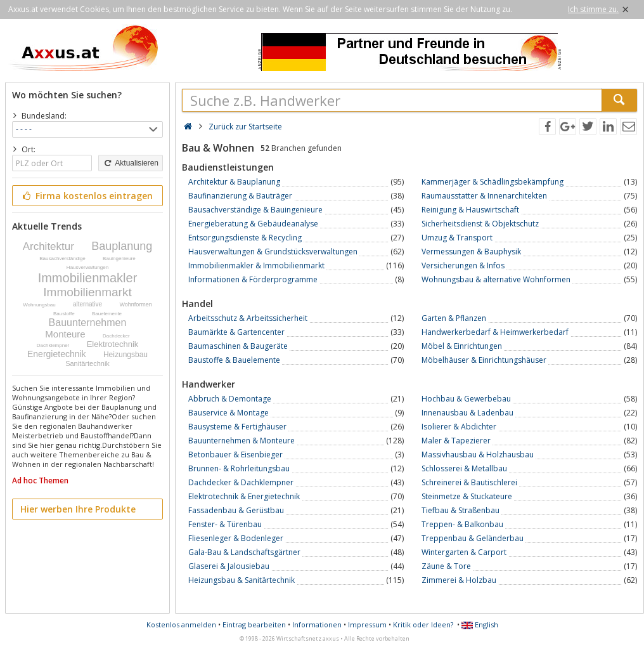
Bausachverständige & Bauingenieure (255, 210)
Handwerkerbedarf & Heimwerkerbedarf (495, 332)
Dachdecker (116, 336)
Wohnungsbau (39, 305)
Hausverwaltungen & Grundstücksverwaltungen (273, 252)
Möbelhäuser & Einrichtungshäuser (484, 360)
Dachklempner (53, 345)
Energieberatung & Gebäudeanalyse (253, 224)
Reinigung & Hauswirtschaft (470, 210)
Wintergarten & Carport (464, 552)
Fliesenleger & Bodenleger (236, 538)
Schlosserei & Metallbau (464, 468)
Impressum (367, 624)
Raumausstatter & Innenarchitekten (484, 196)
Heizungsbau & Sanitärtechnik (241, 580)
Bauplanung (122, 246)
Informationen (317, 624)
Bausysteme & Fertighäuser (237, 427)
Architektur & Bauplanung (234, 182)
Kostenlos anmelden (181, 624)
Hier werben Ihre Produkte (78, 509)
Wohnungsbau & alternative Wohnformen (496, 279)
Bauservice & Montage (229, 413)
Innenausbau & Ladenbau (467, 413)
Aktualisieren (131, 163)
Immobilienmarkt (87, 292)
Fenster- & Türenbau (225, 524)
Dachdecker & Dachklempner (241, 482)
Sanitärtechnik (87, 363)
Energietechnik (57, 354)
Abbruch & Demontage (230, 399)
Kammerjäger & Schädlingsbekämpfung (493, 182)
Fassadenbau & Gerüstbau (236, 510)
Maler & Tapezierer (456, 441)
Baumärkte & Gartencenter (236, 332)
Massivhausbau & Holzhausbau (478, 454)
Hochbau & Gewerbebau (466, 399)
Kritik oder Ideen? (423, 624)
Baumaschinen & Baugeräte (238, 346)
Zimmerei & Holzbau (459, 580)
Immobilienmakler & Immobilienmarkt (256, 265)
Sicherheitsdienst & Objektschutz (480, 224)
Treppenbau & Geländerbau (473, 538)
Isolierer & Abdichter (459, 427)
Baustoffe (64, 314)
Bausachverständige (62, 258)
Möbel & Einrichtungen (462, 346)
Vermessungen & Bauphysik (471, 252)
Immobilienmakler (88, 278)
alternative (87, 304)
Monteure (65, 334)
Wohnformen (135, 304)
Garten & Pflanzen (454, 318)
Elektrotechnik (113, 344)
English (480, 624)
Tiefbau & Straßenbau (460, 510)
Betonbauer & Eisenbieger (235, 454)
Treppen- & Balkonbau (462, 524)
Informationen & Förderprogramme (253, 279)
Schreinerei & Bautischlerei (469, 482)
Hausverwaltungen (87, 267)
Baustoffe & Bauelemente (234, 360)
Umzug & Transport (457, 238)
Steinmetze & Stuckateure (467, 496)
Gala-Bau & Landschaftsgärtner (244, 552)
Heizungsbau (126, 355)
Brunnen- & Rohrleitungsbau (239, 468)
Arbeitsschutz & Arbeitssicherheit (248, 318)
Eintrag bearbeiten (254, 624)
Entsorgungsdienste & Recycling (245, 238)
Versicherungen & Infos (463, 265)
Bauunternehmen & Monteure (241, 441)
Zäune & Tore (446, 566)
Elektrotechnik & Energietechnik (244, 496)
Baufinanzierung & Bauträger (240, 196)
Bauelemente (107, 314)
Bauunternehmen (88, 323)
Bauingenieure (119, 258)
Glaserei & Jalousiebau (229, 566)
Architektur (48, 246)
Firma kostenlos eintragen (87, 196)
